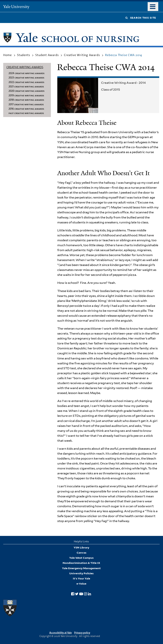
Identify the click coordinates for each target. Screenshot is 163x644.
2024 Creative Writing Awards (26, 73)
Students (24, 55)
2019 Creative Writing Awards (26, 95)
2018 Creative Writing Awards (26, 100)
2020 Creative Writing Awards (26, 91)
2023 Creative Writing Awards (26, 78)
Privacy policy (82, 633)
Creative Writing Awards (82, 55)
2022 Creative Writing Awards (26, 82)
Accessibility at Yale (61, 633)
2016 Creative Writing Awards (26, 109)
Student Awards (47, 55)
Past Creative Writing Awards (26, 113)
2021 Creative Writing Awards (26, 86)
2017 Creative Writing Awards (26, 104)
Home (7, 55)
